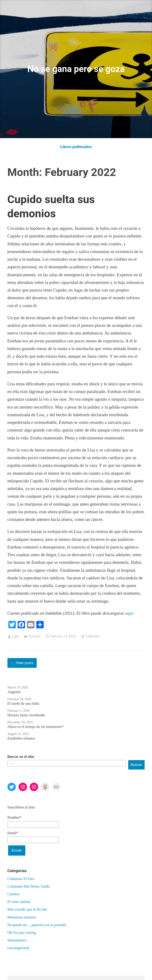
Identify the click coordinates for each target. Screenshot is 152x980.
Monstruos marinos (22, 917)
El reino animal (19, 902)
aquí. (130, 613)
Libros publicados (76, 147)
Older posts (25, 663)
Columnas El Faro (21, 879)
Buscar (136, 765)
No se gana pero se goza (76, 69)
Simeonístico (17, 940)
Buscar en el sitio (21, 757)
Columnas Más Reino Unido (29, 886)
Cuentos (34, 636)
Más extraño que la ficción (27, 909)
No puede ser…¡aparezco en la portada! (37, 925)
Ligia (15, 636)
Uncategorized (18, 948)
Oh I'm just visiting (22, 933)
